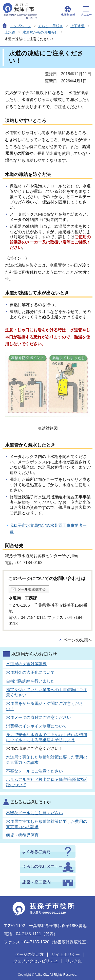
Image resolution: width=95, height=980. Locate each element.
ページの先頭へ (78, 640)
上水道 (10, 32)
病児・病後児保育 (22, 835)
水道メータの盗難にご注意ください (39, 717)
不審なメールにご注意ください (34, 771)
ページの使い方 (29, 954)
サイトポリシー (66, 954)
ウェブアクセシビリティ (35, 961)
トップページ (20, 26)
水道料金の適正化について (30, 672)
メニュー (86, 11)
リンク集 (74, 961)
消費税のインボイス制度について (36, 726)
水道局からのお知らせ (40, 32)
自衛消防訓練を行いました (30, 681)
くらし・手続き (51, 26)
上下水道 (78, 26)
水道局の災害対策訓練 (26, 664)
